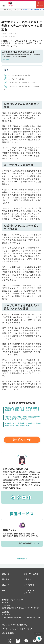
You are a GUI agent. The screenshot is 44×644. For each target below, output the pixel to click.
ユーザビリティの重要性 (16, 79)
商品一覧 (6, 574)
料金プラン (28, 579)
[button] (4, 4)
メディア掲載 (29, 585)
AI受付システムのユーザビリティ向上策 (22, 83)
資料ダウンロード (22, 439)
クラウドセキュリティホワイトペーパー (18, 629)
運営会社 (6, 591)
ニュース (6, 585)
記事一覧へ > (22, 558)
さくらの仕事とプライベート (30, 592)
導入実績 (6, 579)
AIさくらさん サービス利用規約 (15, 625)
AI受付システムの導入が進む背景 (19, 75)
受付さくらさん (14, 10)
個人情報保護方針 (9, 633)
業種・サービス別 (31, 574)
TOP (4, 10)
